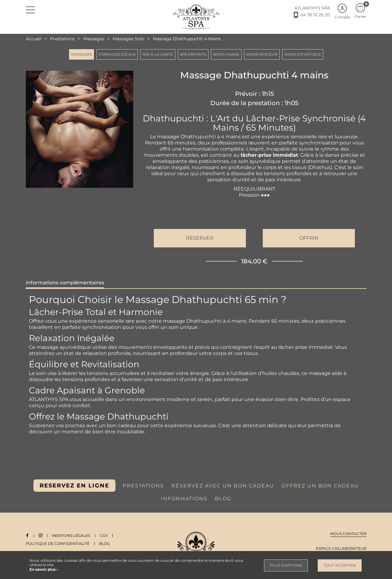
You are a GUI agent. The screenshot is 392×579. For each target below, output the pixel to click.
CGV (104, 536)
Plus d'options (286, 565)
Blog (105, 544)
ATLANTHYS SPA (312, 8)
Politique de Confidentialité (58, 544)
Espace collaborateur (341, 548)
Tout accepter (340, 565)
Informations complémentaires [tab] (65, 283)
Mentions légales (71, 536)
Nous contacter (348, 534)
